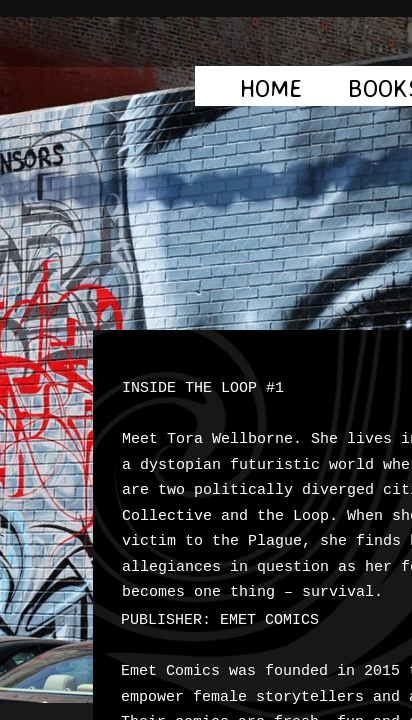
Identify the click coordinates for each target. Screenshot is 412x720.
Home (271, 88)
